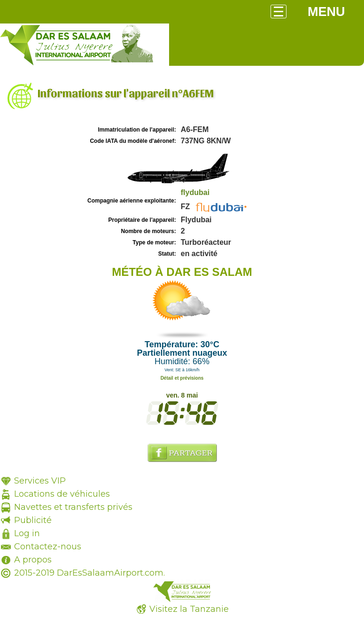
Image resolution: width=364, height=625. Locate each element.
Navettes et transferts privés (73, 507)
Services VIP (40, 481)
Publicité (33, 520)
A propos (33, 560)
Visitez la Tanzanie (189, 609)
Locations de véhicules (62, 494)
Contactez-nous (48, 547)
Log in (27, 533)
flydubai (195, 192)
